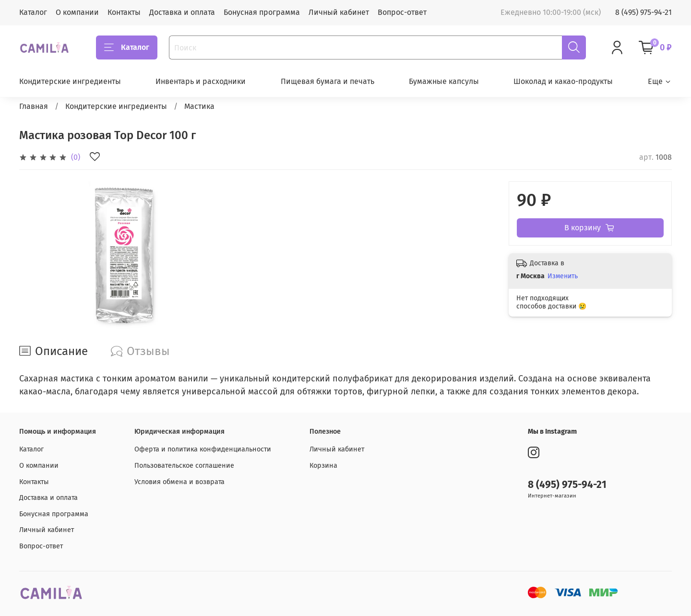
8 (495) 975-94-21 (643, 12)
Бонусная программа (262, 12)
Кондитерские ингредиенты (70, 81)
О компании (77, 12)
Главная (34, 106)
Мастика (199, 106)
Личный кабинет (339, 12)
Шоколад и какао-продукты (563, 81)
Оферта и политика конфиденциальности (203, 449)
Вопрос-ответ (402, 12)
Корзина (323, 466)
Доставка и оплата (182, 12)
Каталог (33, 12)
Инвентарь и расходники (201, 81)
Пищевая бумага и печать (328, 81)
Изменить (563, 276)
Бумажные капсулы (444, 81)
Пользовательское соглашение (184, 466)
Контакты (124, 12)
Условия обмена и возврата (179, 482)
